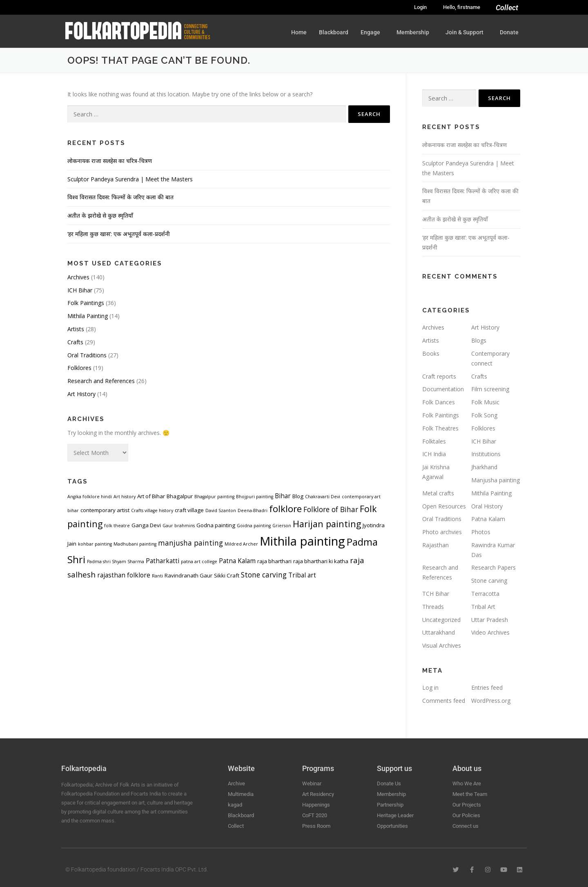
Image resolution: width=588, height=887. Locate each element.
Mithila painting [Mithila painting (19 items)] (302, 541)
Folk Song (484, 415)
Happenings (316, 805)
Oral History (487, 506)
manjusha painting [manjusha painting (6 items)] (190, 543)
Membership (415, 32)
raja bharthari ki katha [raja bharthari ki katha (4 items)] (321, 561)
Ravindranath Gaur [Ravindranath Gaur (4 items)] (188, 575)
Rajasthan (435, 545)
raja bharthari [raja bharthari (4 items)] (274, 561)
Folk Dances (439, 402)
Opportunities (392, 826)
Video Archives (490, 632)
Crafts (75, 342)
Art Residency (318, 794)
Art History (81, 394)
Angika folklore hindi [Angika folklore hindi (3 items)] (90, 497)
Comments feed (444, 701)
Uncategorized (441, 620)
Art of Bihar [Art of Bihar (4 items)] (151, 496)
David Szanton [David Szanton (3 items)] (221, 510)
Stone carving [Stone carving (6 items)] (264, 575)
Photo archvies (442, 532)
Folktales (434, 441)
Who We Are (467, 783)
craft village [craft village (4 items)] (189, 510)
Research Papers (493, 567)
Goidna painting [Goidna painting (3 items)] (254, 526)
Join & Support (467, 32)
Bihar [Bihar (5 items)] (283, 496)
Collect (507, 8)
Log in (430, 688)
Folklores (79, 368)
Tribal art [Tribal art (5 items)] (302, 575)
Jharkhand (484, 467)
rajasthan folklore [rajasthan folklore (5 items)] (124, 575)
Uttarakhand (439, 632)
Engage (372, 32)
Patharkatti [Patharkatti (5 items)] (163, 561)
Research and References (101, 381)
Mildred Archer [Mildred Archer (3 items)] (241, 544)
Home (299, 32)
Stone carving (489, 581)
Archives (78, 277)
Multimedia (241, 794)
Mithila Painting (88, 316)
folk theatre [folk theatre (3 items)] (117, 526)
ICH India (434, 454)
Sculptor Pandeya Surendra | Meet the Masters (130, 179)
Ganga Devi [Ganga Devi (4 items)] (146, 525)
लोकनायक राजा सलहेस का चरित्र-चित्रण (110, 161)
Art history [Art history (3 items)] (125, 497)
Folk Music (485, 402)
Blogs (479, 340)
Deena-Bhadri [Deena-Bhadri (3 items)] (253, 510)
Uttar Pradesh (490, 620)
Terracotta (485, 594)
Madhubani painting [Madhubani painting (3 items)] (135, 544)
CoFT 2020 (315, 815)
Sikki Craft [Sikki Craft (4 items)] (227, 575)
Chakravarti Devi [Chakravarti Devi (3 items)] (323, 497)
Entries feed (487, 688)
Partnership (390, 805)
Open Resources (444, 506)
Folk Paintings (86, 303)
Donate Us (389, 783)
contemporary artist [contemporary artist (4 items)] (105, 510)
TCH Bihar (436, 594)
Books (431, 353)
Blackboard (334, 32)
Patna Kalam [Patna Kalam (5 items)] (237, 561)
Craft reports (439, 376)
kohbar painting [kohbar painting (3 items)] (95, 544)
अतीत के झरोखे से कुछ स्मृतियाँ (100, 215)
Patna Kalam (488, 519)
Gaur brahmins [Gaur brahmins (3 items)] (179, 526)
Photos (481, 532)
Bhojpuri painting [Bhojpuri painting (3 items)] (255, 497)
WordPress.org (491, 701)
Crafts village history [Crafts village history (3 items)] (152, 510)
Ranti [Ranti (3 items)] (157, 576)
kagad (235, 805)
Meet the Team (470, 794)
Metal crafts (438, 493)
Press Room (316, 826)
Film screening (490, 389)
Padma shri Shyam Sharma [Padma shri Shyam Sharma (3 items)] (116, 562)
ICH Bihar (80, 290)
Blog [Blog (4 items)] (298, 496)
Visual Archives (442, 645)
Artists (76, 329)
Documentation (443, 389)
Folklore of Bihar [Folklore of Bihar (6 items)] (331, 509)
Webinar (312, 783)
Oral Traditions (87, 355)
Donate (509, 32)
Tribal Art (483, 607)
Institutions (486, 454)
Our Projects (467, 805)
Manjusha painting (496, 480)
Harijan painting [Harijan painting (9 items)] (327, 524)
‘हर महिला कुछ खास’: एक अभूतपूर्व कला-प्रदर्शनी (119, 234)
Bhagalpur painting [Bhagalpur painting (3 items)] (214, 497)
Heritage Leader (395, 815)
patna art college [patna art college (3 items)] (199, 562)
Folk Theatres (440, 428)
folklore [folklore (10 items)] (285, 509)
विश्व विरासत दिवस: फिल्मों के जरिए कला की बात (120, 197)
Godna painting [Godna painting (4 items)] (216, 525)
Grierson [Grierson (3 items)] (282, 526)
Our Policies (466, 815)
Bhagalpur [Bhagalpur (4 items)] (180, 496)
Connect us (465, 826)
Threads (433, 607)
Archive (236, 783)
